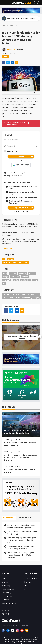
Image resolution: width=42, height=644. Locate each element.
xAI (4, 283)
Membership (6, 586)
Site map (5, 607)
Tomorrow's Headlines (30, 578)
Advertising (5, 582)
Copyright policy (7, 596)
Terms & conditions (8, 589)
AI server (13, 273)
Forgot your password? (14, 176)
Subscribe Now (12, 125)
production (25, 280)
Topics (25, 586)
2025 (5, 273)
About (4, 578)
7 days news (27, 582)
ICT (17, 26)
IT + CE (10, 259)
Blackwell (22, 273)
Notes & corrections (9, 603)
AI (4, 259)
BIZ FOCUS (8, 407)
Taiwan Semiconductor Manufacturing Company (22, 298)
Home (4, 26)
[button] (21, 165)
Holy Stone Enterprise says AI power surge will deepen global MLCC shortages (21, 555)
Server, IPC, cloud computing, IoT (15, 262)
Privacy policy (6, 593)
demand (32, 273)
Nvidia (16, 280)
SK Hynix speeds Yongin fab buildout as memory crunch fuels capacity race (22, 526)
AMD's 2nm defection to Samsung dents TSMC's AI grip (23, 533)
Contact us (5, 600)
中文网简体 (5, 614)
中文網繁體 (5, 610)
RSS (24, 589)
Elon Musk (15, 277)
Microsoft (7, 280)
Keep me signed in (14, 151)
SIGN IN (25, 156)
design (6, 277)
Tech (11, 26)
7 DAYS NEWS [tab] (24, 517)
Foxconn (25, 277)
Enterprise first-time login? (15, 173)
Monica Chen (12, 50)
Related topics (10, 320)
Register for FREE (23, 208)
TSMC (35, 280)
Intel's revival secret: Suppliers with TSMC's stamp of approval (21, 548)
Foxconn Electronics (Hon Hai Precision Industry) (21, 294)
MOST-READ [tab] (9, 517)
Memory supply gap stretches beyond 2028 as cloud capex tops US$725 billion (22, 540)
